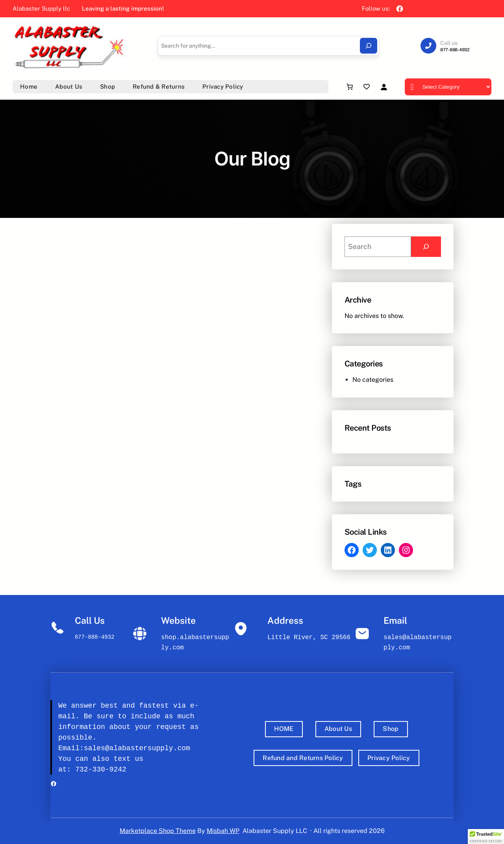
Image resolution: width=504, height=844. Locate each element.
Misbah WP (223, 831)
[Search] (369, 46)
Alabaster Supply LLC (275, 831)
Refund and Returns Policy (303, 758)
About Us (338, 729)
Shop (391, 729)
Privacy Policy (389, 758)
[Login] (384, 87)
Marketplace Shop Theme (158, 831)
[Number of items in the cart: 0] (350, 87)
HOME (284, 729)
